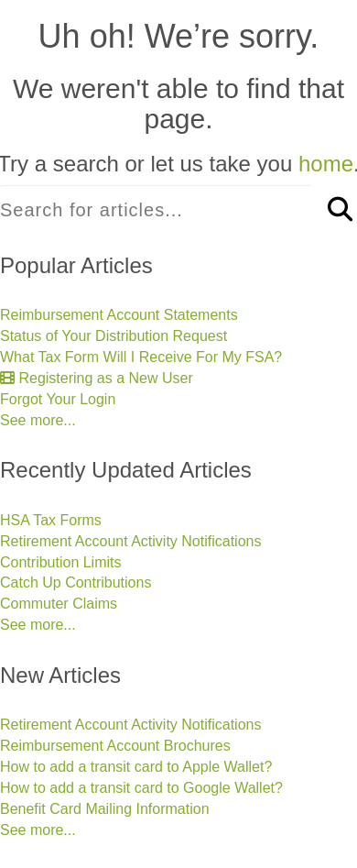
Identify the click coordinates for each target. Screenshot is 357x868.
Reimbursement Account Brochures (115, 746)
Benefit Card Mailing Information (105, 809)
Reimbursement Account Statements (119, 315)
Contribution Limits (61, 562)
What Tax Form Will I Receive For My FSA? (141, 357)
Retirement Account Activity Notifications (130, 541)
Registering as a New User (97, 378)
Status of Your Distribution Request (114, 336)
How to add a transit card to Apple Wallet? (136, 767)
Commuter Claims (59, 604)
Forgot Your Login (58, 399)
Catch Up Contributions (76, 582)
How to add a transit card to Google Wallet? (141, 788)
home (326, 164)
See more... (38, 420)
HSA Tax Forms (51, 520)
